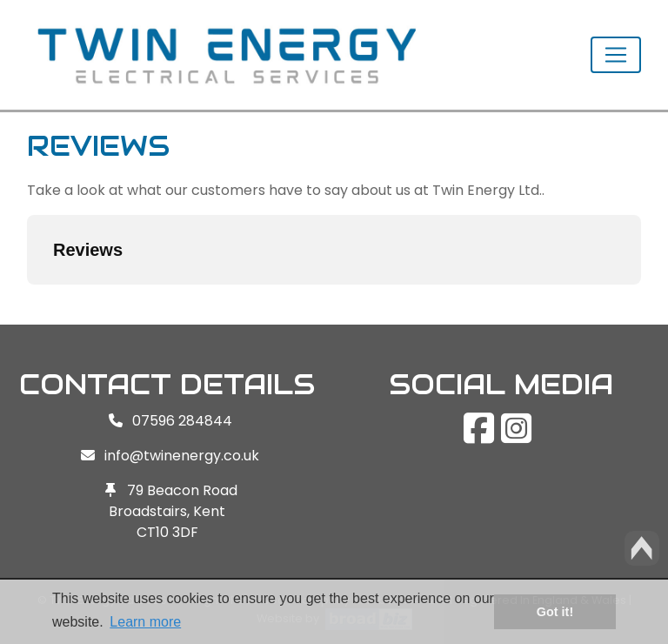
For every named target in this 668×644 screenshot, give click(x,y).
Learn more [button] (145, 622)
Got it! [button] (555, 612)
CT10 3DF (167, 532)
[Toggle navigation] (616, 55)
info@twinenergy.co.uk (182, 456)
